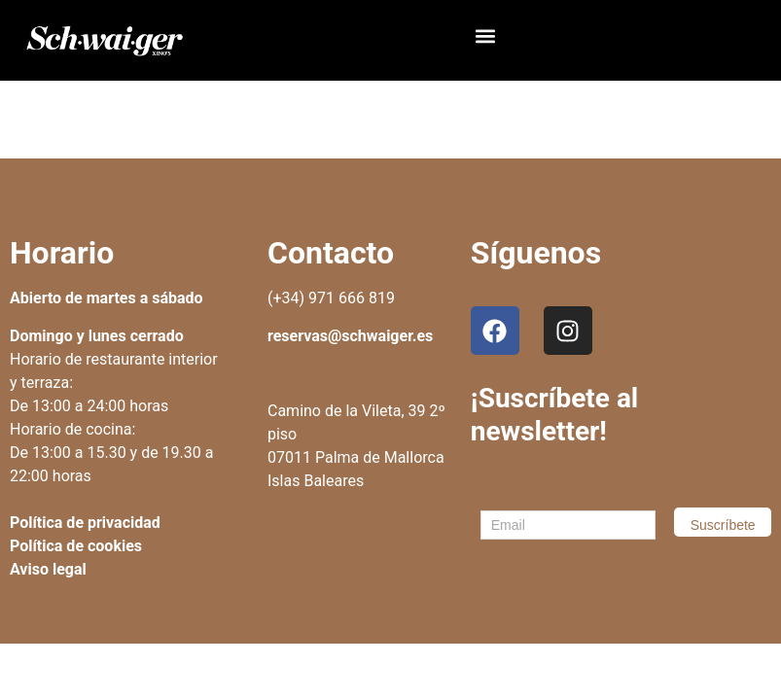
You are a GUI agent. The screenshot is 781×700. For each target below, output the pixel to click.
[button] (486, 35)
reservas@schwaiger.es (350, 336)
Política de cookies (76, 546)
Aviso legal (48, 569)
